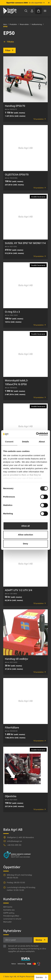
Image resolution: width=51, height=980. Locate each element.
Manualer (7, 922)
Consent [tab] (9, 442)
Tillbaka (9, 42)
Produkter (13, 24)
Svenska (39, 977)
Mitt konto (8, 907)
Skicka (41, 940)
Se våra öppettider (37, 3)
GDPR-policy (9, 913)
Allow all (26, 526)
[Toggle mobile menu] (45, 11)
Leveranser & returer (12, 919)
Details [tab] (26, 442)
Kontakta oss (9, 910)
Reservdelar (24, 24)
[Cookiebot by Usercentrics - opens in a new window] (36, 434)
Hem (5, 24)
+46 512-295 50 (14, 845)
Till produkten (40, 119)
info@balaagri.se (14, 841)
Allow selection (26, 535)
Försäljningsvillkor (11, 916)
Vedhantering (37, 24)
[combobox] (41, 977)
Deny (26, 544)
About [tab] (42, 442)
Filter (9, 50)
